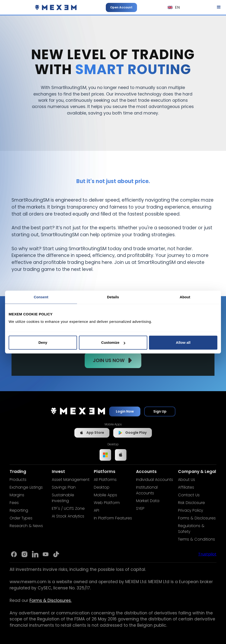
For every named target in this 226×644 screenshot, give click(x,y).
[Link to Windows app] (105, 455)
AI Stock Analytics (68, 516)
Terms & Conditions (196, 539)
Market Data (148, 501)
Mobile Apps (105, 495)
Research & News (26, 526)
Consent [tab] (41, 297)
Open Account (121, 7)
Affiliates (186, 487)
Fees (14, 503)
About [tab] (185, 297)
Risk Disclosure (191, 503)
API (96, 510)
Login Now (125, 411)
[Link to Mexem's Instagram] (24, 554)
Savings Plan (64, 487)
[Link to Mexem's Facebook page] (14, 554)
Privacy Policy (190, 510)
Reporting (19, 510)
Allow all (183, 342)
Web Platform (107, 503)
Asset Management (71, 480)
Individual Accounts (155, 480)
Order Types (21, 518)
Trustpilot (207, 554)
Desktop (102, 487)
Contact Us (189, 495)
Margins (17, 495)
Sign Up (160, 411)
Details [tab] (113, 297)
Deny (43, 342)
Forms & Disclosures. (51, 600)
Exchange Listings (26, 487)
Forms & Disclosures (197, 518)
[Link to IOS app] (121, 455)
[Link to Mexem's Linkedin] (35, 554)
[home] (56, 7)
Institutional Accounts (147, 490)
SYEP (140, 508)
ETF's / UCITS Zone (68, 508)
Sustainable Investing (63, 498)
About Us (187, 480)
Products (18, 480)
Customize (113, 342)
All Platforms (105, 480)
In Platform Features (113, 518)
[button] (174, 7)
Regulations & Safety (191, 529)
